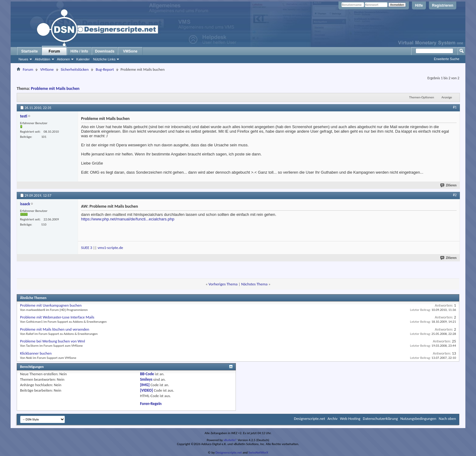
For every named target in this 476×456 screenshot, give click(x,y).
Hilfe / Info (79, 51)
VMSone (130, 51)
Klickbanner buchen (36, 353)
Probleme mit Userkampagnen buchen (51, 305)
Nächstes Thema (254, 284)
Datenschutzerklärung (380, 419)
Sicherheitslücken (75, 69)
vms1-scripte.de (110, 248)
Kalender (83, 59)
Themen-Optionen (422, 97)
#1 (455, 107)
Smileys (146, 379)
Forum (54, 51)
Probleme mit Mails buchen (55, 88)
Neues (23, 59)
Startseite (30, 51)
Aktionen (64, 59)
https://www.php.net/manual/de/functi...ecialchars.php (128, 219)
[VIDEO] (146, 390)
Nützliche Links (104, 59)
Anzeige (447, 97)
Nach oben (447, 419)
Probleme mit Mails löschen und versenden (55, 329)
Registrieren (443, 5)
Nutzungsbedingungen (418, 419)
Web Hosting (350, 419)
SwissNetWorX (258, 453)
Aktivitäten (43, 59)
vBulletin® (230, 440)
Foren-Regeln (151, 404)
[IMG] (145, 385)
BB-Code (147, 374)
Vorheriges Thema (223, 284)
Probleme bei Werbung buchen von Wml (53, 341)
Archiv (333, 419)
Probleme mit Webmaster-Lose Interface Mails (57, 317)
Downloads (105, 51)
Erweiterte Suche (447, 59)
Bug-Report (105, 69)
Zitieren (449, 185)
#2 (455, 195)
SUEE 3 (87, 248)
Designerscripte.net (309, 419)
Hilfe (419, 5)
